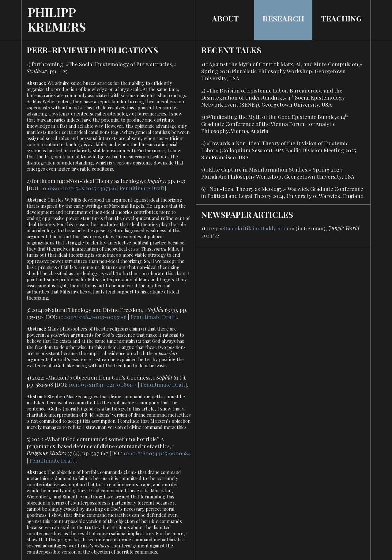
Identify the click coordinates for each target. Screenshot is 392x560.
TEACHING (341, 18)
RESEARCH (283, 18)
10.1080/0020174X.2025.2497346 (78, 188)
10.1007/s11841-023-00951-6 (92, 317)
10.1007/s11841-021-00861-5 (103, 384)
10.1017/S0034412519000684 (157, 453)
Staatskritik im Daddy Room (257, 228)
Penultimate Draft (142, 188)
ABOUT (225, 18)
